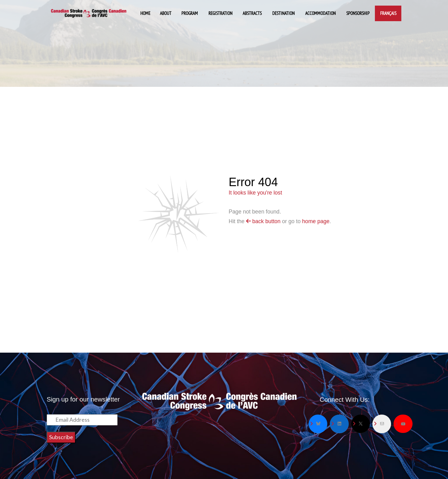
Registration (220, 13)
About (166, 13)
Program (190, 13)
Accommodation (320, 13)
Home (145, 13)
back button (263, 221)
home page (316, 221)
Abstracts (252, 13)
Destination (283, 13)
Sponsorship (358, 13)
